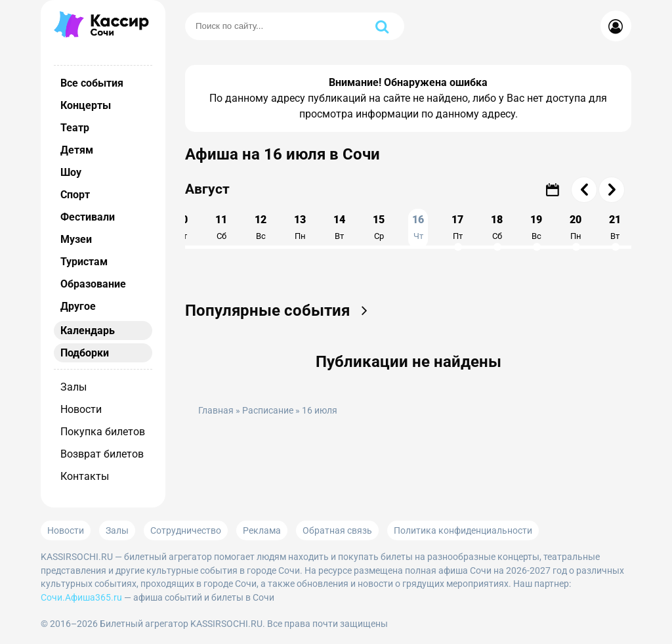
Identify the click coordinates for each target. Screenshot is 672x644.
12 (261, 227)
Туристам (84, 262)
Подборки (85, 353)
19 (536, 227)
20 (576, 227)
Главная (216, 411)
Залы (73, 387)
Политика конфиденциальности (463, 530)
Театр (75, 128)
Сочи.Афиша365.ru (81, 597)
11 (221, 227)
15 (379, 227)
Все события (92, 83)
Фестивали (88, 217)
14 (339, 227)
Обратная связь (337, 530)
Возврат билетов (102, 454)
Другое (78, 306)
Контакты (85, 476)
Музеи (76, 239)
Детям (77, 150)
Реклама (262, 530)
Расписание (268, 411)
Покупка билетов (103, 432)
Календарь (88, 331)
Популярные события (281, 311)
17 (457, 227)
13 (300, 227)
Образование (93, 284)
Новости (81, 409)
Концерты (86, 105)
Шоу (71, 172)
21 (615, 227)
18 (497, 227)
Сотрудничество (186, 530)
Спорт (75, 195)
